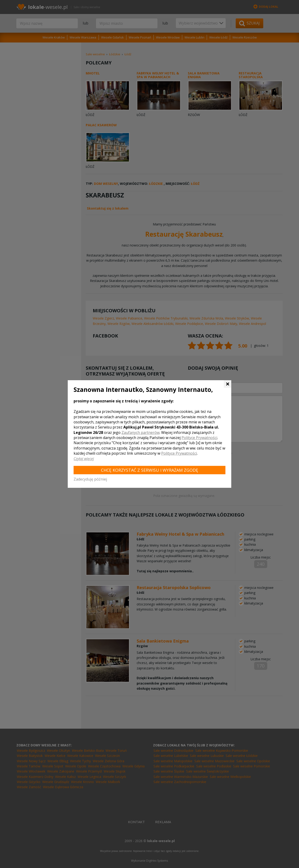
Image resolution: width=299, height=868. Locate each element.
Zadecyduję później (90, 479)
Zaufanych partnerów (141, 432)
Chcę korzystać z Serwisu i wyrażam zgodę (149, 470)
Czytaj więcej (84, 459)
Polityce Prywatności (199, 438)
